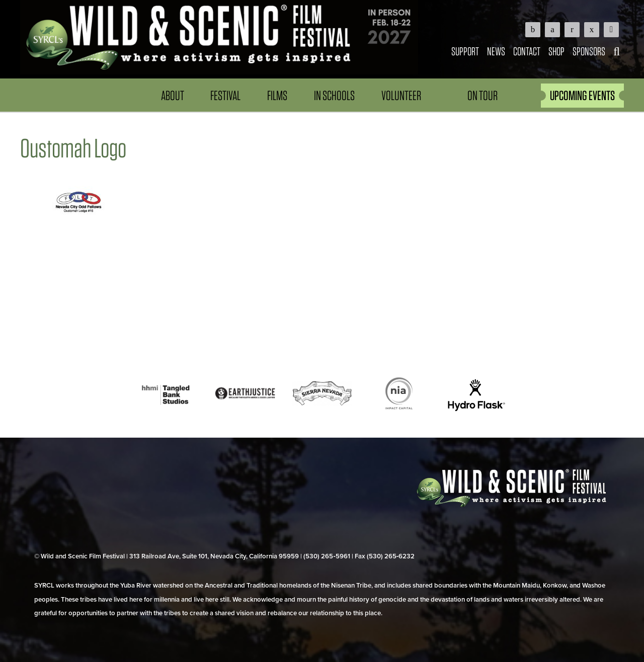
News (496, 51)
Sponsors (589, 51)
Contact (527, 51)
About (173, 95)
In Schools (334, 95)
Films (277, 95)
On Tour (482, 95)
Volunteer (401, 95)
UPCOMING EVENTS (582, 95)
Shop (556, 51)
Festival (225, 95)
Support (465, 51)
